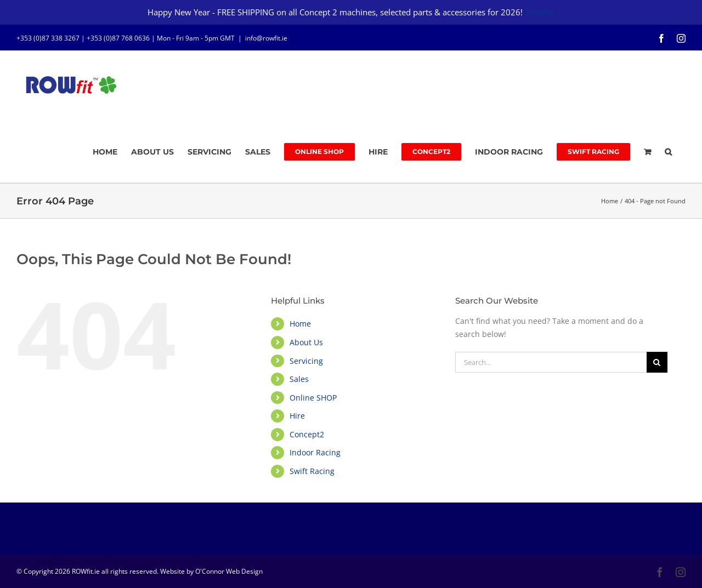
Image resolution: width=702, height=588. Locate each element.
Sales (299, 379)
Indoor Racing (315, 452)
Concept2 (307, 434)
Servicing (306, 361)
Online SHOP (313, 398)
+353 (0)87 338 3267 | (52, 38)
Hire (297, 416)
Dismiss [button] (540, 12)
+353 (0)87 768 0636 (118, 38)
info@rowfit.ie (266, 38)
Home (300, 324)
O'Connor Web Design (229, 571)
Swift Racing (312, 471)
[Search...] (551, 362)
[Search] (657, 362)
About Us (306, 342)
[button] (668, 152)
